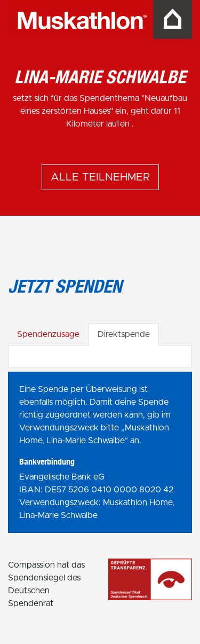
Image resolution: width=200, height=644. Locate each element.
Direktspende (124, 334)
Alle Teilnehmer (100, 177)
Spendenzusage (48, 334)
